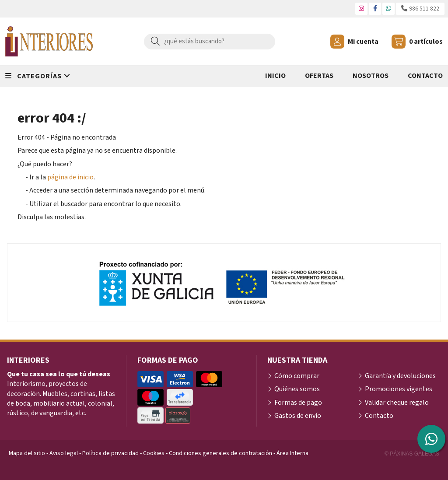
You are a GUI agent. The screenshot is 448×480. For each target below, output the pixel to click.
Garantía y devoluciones (400, 376)
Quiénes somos (297, 389)
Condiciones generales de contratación (220, 453)
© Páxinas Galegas (412, 454)
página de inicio (70, 177)
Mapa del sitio (27, 453)
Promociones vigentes (399, 389)
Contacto (379, 416)
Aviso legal (64, 453)
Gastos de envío (298, 416)
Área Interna (292, 453)
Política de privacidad (110, 453)
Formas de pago (298, 403)
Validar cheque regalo (397, 403)
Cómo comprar (297, 376)
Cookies (154, 453)
